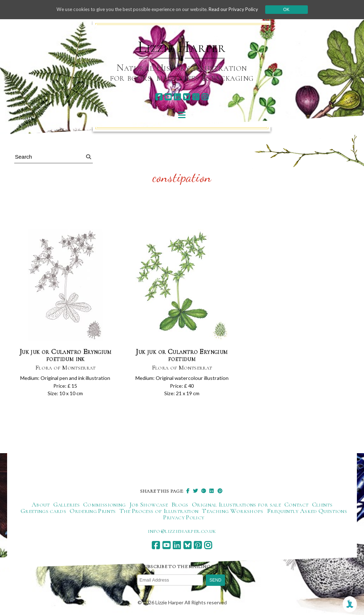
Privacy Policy (184, 518)
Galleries (66, 505)
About (41, 505)
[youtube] (168, 97)
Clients (322, 505)
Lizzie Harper (182, 47)
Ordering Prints (93, 511)
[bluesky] (186, 97)
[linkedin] (177, 97)
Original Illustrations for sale (236, 505)
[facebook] (159, 97)
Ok (293, 10)
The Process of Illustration (159, 511)
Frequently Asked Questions (307, 511)
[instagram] (205, 97)
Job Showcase (149, 505)
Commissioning (105, 505)
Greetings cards (43, 511)
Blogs (180, 505)
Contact (296, 505)
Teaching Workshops (232, 511)
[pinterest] (196, 97)
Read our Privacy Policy (239, 9)
